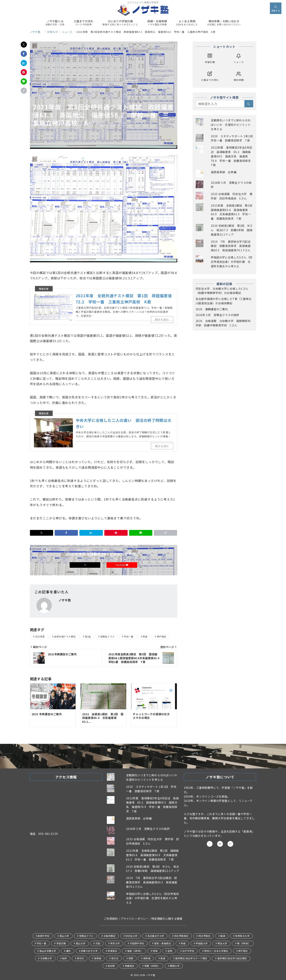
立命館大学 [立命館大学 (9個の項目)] (46, 958)
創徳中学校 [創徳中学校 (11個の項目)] (44, 936)
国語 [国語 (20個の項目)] (223, 936)
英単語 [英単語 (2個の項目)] (98, 958)
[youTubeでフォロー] (220, 844)
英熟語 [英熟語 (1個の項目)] (147, 958)
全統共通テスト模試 (65, 637)
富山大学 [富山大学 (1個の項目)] (81, 943)
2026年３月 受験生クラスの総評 (218, 315)
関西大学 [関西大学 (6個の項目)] (175, 966)
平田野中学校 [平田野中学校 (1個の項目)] (137, 943)
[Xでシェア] (24, 45)
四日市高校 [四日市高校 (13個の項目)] (204, 936)
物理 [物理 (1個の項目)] (155, 951)
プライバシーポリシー (134, 919)
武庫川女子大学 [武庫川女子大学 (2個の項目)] (89, 951)
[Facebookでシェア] (24, 54)
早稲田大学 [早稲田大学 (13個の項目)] (202, 943)
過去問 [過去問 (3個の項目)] (111, 966)
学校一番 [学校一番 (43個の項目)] (42, 943)
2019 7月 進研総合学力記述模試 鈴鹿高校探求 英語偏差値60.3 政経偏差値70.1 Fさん (231, 246)
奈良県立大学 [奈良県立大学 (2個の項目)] (242, 936)
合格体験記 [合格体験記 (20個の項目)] (110, 936)
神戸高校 (162, 637)
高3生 (88, 637)
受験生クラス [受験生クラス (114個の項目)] (86, 936)
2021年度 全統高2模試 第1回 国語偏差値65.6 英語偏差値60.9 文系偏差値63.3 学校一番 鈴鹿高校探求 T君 (152, 855)
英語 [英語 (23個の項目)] (163, 958)
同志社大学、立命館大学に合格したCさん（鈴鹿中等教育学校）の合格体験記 (222, 291)
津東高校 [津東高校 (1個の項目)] (112, 951)
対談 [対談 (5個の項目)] (98, 943)
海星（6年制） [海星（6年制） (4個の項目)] (135, 951)
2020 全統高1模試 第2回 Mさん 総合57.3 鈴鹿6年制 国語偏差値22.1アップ (232, 230)
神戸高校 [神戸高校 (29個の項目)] (243, 951)
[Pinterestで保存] (24, 72)
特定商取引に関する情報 (167, 919)
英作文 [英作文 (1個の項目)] (80, 958)
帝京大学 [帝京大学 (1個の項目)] (115, 943)
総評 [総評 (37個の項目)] (65, 958)
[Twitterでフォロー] (210, 844)
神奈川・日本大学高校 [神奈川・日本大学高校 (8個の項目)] (216, 951)
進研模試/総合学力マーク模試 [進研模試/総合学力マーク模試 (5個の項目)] (191, 958)
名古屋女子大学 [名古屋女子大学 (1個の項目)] (156, 936)
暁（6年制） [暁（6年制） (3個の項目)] (244, 943)
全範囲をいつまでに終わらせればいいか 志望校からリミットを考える (231, 125)
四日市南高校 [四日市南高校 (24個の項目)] (181, 936)
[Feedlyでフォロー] (230, 844)
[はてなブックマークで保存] (24, 63)
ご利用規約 (111, 919)
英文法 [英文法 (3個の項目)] (115, 958)
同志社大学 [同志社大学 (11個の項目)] (131, 936)
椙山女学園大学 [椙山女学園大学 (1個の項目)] (48, 951)
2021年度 (40, 637)
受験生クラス (108, 637)
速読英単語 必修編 (224, 172)
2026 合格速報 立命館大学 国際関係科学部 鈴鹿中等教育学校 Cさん (223, 323)
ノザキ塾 (152, 975)
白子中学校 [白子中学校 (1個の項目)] (188, 951)
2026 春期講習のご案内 (212, 309)
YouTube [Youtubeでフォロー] (122, 565)
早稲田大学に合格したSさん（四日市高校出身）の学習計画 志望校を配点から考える (232, 262)
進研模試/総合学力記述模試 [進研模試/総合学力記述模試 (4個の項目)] (232, 958)
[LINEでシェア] (24, 81)
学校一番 (129, 637)
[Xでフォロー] (85, 565)
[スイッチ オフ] (276, 8)
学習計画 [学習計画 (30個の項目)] (61, 943)
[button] (24, 91)
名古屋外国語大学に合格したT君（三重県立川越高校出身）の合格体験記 (224, 301)
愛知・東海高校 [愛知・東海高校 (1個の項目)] (163, 943)
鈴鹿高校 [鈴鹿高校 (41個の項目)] (130, 966)
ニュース (41, 95)
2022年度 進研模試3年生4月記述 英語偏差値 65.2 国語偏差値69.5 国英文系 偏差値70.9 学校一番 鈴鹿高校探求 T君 (232, 156)
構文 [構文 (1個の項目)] (69, 951)
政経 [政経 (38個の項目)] (183, 943)
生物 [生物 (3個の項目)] (170, 951)
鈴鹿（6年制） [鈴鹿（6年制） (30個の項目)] (152, 966)
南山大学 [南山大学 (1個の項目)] (64, 936)
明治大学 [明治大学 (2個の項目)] (223, 943)
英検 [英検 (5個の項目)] (131, 958)
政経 (145, 637)
